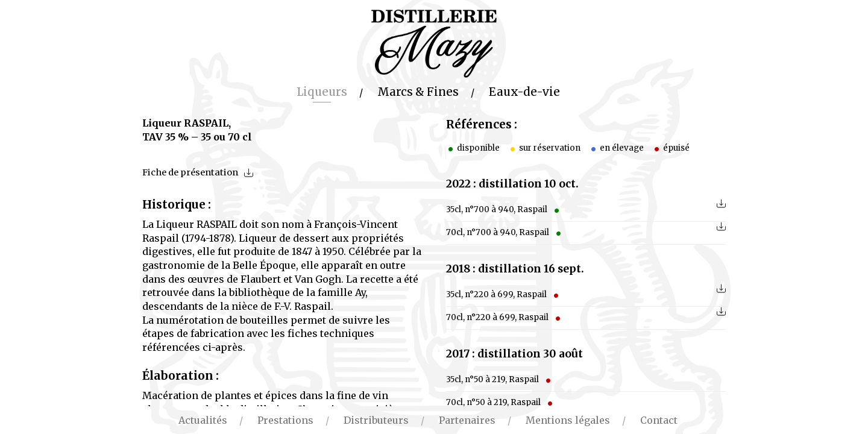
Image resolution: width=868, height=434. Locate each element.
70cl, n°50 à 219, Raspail (500, 402)
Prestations (285, 420)
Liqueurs (322, 92)
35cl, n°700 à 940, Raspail (504, 209)
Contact (659, 420)
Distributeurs (376, 420)
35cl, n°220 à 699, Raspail (503, 294)
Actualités (203, 420)
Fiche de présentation (190, 172)
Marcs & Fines (418, 92)
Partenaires (467, 420)
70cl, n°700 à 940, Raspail (505, 232)
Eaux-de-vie (524, 92)
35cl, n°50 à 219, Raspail (499, 379)
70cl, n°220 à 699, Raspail (504, 317)
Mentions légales (568, 420)
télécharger (721, 203)
